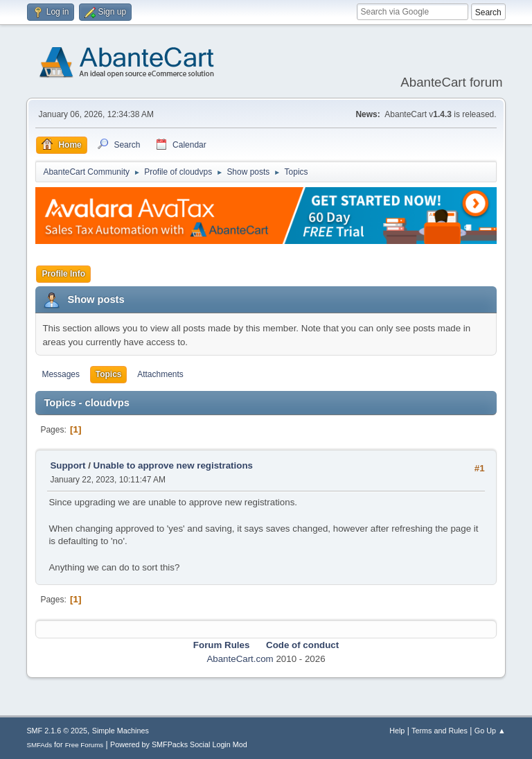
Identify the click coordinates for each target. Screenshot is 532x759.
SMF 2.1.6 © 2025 (57, 731)
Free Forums (85, 745)
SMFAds (39, 745)
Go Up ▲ (490, 731)
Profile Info (63, 274)
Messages (61, 374)
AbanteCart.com (240, 659)
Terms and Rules (440, 731)
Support (68, 465)
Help (397, 731)
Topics (109, 374)
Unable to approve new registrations (173, 465)
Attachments (160, 374)
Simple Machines (121, 731)
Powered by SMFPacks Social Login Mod (179, 744)
